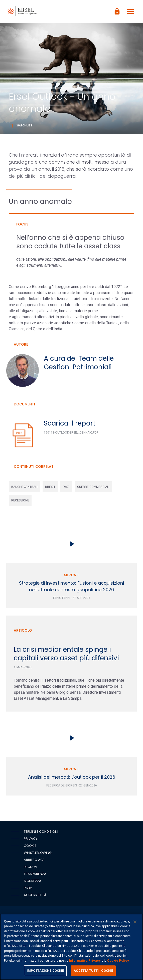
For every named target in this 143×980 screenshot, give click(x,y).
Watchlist (21, 126)
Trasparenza (35, 874)
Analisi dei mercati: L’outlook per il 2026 (72, 777)
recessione (20, 500)
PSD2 (28, 888)
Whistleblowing (38, 853)
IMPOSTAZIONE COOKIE (45, 971)
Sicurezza (33, 881)
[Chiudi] (135, 922)
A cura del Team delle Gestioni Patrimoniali (79, 363)
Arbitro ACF (34, 860)
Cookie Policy (118, 961)
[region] (71, 947)
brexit (50, 487)
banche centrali (24, 487)
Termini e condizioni (41, 832)
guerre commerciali (93, 487)
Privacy (31, 839)
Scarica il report (70, 423)
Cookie (30, 846)
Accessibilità (35, 895)
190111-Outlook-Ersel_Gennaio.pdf (71, 433)
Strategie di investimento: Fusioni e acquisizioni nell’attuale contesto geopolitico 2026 (71, 586)
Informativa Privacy (85, 961)
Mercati (72, 575)
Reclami (30, 867)
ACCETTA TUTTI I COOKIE (93, 971)
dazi (66, 487)
